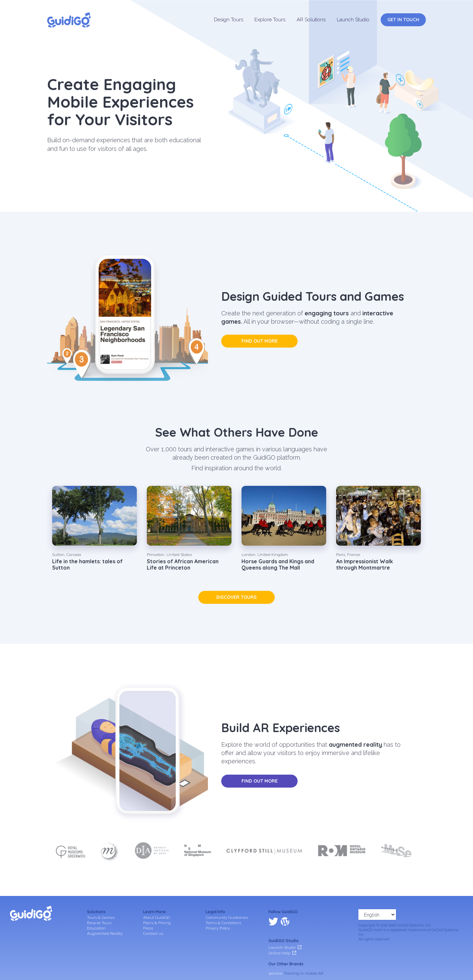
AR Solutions (311, 20)
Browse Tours (99, 923)
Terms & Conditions (223, 923)
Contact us (153, 933)
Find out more (260, 341)
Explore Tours (270, 20)
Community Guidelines (227, 918)
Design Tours (229, 20)
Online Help (279, 924)
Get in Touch (403, 20)
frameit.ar (277, 953)
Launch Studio (353, 20)
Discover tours (236, 597)
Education (96, 928)
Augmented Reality (105, 933)
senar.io (275, 944)
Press (148, 928)
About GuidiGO (157, 918)
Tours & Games (101, 918)
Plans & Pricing (157, 923)
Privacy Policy (218, 928)
